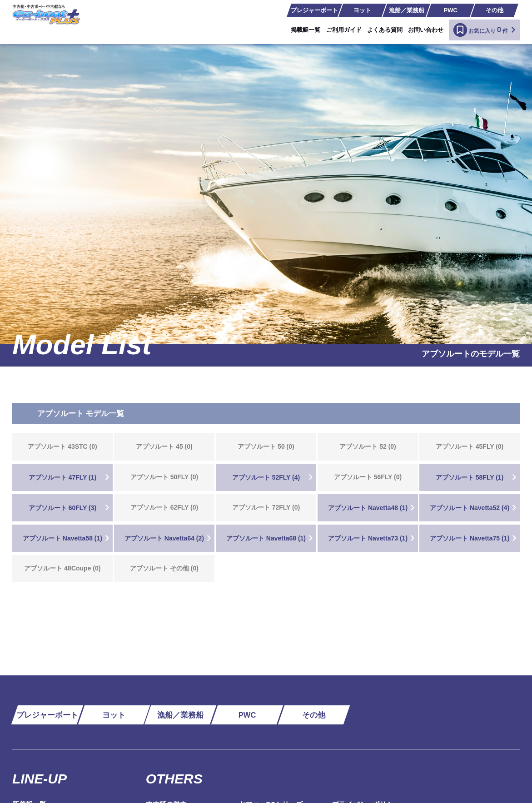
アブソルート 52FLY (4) (266, 477)
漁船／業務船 (407, 10)
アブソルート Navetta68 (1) (266, 538)
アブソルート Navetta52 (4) (470, 508)
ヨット (362, 10)
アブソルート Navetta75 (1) (470, 538)
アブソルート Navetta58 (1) (62, 538)
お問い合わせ (426, 30)
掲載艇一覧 (306, 30)
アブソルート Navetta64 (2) (164, 538)
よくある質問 (385, 30)
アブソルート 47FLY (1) (62, 477)
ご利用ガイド (344, 30)
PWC (451, 10)
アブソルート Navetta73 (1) (368, 538)
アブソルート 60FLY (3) (62, 508)
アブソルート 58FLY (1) (470, 477)
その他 (495, 10)
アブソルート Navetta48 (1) (368, 508)
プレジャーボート (314, 10)
